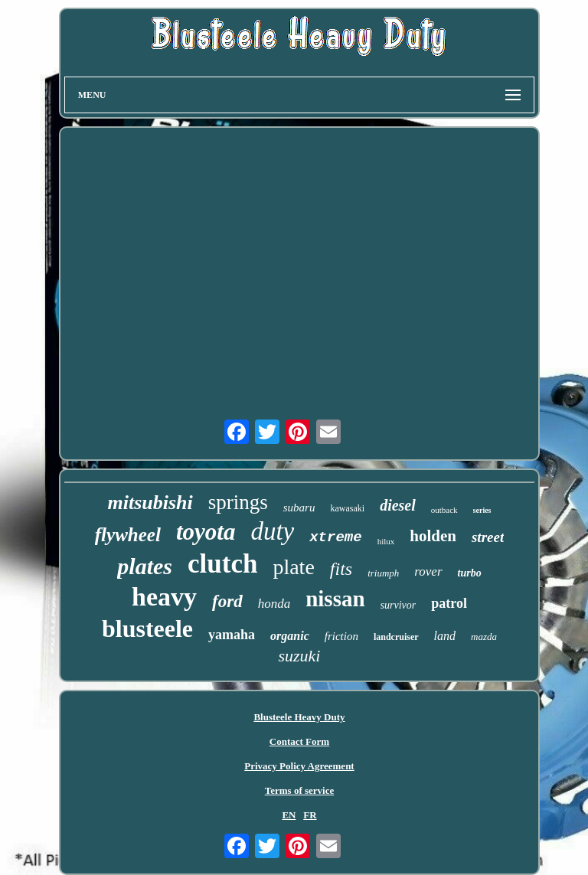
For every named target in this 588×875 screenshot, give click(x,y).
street (488, 537)
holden (433, 536)
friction (341, 636)
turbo (470, 573)
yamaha (232, 635)
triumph (383, 573)
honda (274, 604)
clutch (222, 564)
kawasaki (347, 508)
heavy (164, 597)
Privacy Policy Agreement (299, 766)
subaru (299, 508)
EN (289, 815)
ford (227, 601)
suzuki (299, 656)
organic (290, 636)
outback (444, 510)
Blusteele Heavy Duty (299, 717)
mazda (484, 637)
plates (145, 566)
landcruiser (396, 637)
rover (428, 571)
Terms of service (300, 790)
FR (310, 815)
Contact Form (299, 741)
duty (272, 531)
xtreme (335, 537)
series (482, 510)
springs (238, 502)
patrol (449, 603)
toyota (206, 532)
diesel (398, 505)
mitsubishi (150, 503)
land (445, 636)
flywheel (128, 535)
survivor (399, 605)
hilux (386, 541)
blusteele (147, 628)
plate (293, 567)
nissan (335, 599)
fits (341, 569)
